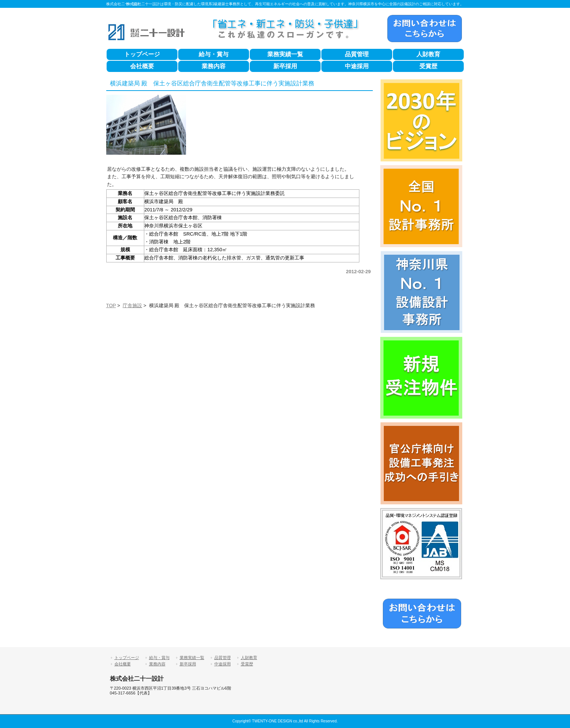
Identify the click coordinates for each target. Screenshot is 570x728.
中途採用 (357, 66)
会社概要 (142, 66)
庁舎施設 (132, 305)
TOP (111, 305)
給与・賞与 (214, 54)
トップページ (142, 54)
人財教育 (428, 54)
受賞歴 (428, 66)
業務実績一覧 (285, 54)
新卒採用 (285, 66)
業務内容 (214, 66)
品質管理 (357, 54)
